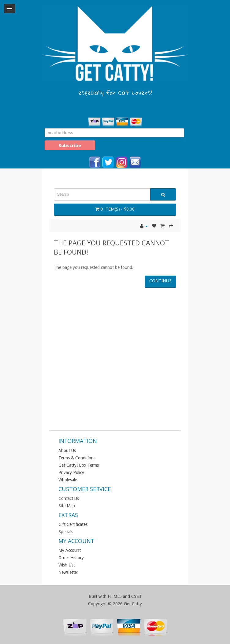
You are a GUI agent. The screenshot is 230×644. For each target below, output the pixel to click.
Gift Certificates (73, 524)
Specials (66, 532)
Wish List (67, 565)
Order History (71, 558)
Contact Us (69, 498)
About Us (67, 450)
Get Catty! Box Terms (79, 465)
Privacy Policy (71, 472)
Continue (160, 281)
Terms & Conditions (77, 458)
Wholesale (68, 480)
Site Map (67, 506)
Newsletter (68, 572)
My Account (70, 550)
